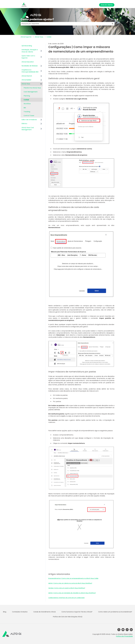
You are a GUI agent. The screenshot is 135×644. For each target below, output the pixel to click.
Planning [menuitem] (27, 96)
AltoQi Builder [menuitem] (26, 80)
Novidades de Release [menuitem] (30, 66)
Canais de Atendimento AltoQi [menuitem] (44, 612)
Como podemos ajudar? (37, 19)
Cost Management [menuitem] (31, 92)
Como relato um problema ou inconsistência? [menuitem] (115, 612)
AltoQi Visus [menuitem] (26, 84)
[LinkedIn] (131, 630)
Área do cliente (107, 5)
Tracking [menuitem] (27, 112)
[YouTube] (123, 630)
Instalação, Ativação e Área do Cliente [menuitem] (30, 51)
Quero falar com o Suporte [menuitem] (28, 57)
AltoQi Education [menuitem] (28, 62)
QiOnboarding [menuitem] (27, 46)
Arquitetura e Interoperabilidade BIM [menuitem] (30, 71)
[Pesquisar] (113, 24)
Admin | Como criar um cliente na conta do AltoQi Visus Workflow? (70, 583)
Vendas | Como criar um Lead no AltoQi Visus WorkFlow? (67, 588)
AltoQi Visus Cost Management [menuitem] (28, 129)
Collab (49, 37)
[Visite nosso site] (127, 630)
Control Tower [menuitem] (29, 116)
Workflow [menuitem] (27, 104)
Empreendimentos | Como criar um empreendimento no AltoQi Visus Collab (73, 578)
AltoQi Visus (39, 37)
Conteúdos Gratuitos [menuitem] (20, 612)
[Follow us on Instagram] (119, 630)
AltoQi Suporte (26, 37)
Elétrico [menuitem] (24, 124)
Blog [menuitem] (5, 612)
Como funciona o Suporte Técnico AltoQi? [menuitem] (77, 612)
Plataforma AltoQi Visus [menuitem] (32, 88)
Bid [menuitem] (25, 108)
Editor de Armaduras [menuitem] (29, 120)
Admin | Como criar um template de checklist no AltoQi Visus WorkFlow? (72, 593)
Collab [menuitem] (26, 100)
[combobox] (66, 24)
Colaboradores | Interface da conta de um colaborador (67, 598)
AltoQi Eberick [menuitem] (27, 76)
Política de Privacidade (124, 636)
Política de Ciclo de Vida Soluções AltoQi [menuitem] (68, 617)
